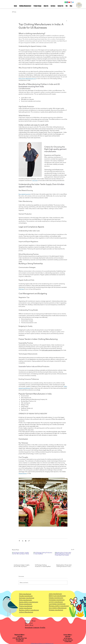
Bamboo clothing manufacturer (29, 610)
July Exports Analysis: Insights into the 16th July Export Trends (22, 566)
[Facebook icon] (67, 2)
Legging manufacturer (56, 602)
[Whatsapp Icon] (65, 2)
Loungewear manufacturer (57, 604)
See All (73, 550)
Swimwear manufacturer (27, 598)
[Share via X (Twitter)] (23, 541)
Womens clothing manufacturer (59, 606)
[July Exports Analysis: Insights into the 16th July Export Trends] (22, 557)
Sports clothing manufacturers (29, 602)
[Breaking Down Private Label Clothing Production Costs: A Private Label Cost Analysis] (64, 557)
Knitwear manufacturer (56, 610)
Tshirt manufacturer (25, 594)
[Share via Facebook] (19, 541)
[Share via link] (29, 541)
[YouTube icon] (69, 2)
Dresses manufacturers (56, 598)
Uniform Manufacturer (26, 612)
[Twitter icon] (73, 2)
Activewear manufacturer (57, 600)
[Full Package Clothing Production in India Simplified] (43, 557)
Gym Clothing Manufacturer (58, 608)
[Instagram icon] (71, 2)
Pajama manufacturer (26, 606)
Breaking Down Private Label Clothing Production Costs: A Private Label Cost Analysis (64, 566)
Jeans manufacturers (55, 594)
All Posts (14, 12)
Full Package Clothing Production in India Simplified (43, 566)
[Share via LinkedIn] (26, 541)
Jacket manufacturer (26, 608)
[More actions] (67, 21)
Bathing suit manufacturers (57, 596)
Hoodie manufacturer (26, 596)
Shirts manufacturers (25, 600)
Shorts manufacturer (25, 604)
